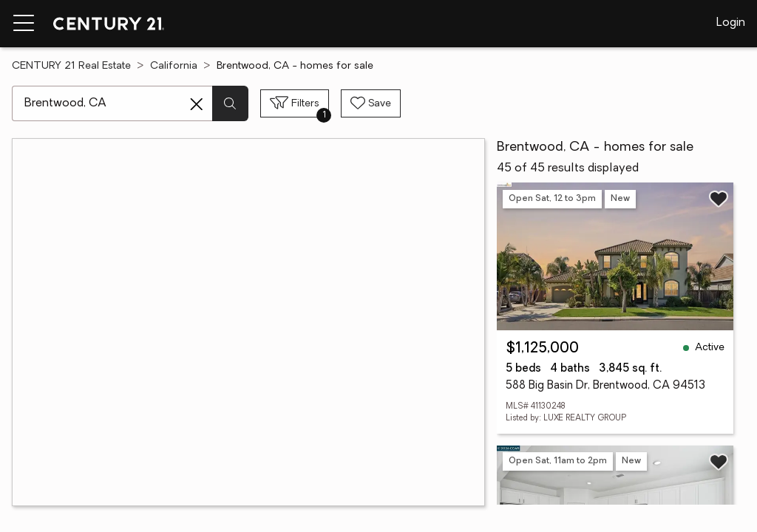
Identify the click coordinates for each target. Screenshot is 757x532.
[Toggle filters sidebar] (295, 103)
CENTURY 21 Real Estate (71, 66)
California (174, 66)
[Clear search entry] (197, 104)
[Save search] (371, 103)
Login (731, 23)
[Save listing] (719, 199)
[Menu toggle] (24, 24)
